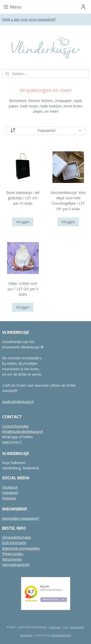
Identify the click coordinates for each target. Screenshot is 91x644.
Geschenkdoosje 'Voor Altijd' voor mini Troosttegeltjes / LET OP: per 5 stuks (68, 201)
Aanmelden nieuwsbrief (21, 518)
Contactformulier (16, 426)
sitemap (55, 627)
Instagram (10, 493)
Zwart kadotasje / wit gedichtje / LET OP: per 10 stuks (23, 198)
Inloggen (23, 222)
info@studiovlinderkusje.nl (23, 431)
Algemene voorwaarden (21, 548)
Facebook (10, 487)
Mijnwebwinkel (61, 635)
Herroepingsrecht (16, 565)
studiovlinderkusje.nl (18, 402)
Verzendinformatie (17, 537)
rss (65, 627)
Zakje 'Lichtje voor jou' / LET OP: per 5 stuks (23, 289)
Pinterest (9, 498)
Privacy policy (13, 554)
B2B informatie (14, 543)
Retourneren (12, 559)
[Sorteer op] (46, 131)
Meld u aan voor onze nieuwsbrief (29, 19)
